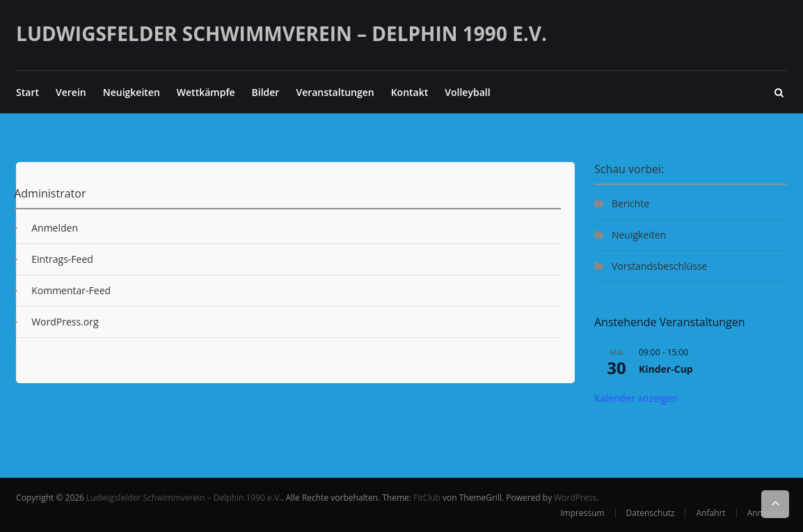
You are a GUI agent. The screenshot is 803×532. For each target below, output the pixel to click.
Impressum (582, 513)
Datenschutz (651, 513)
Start (27, 92)
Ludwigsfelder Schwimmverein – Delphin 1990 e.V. (281, 33)
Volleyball (467, 92)
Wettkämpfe (206, 92)
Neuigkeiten (132, 92)
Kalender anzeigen (636, 398)
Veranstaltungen (335, 92)
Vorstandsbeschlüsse (659, 266)
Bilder (266, 92)
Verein (71, 92)
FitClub (427, 498)
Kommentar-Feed (71, 290)
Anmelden (55, 228)
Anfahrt (710, 513)
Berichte (630, 203)
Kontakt (410, 92)
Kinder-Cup (666, 369)
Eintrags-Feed (62, 259)
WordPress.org (65, 322)
